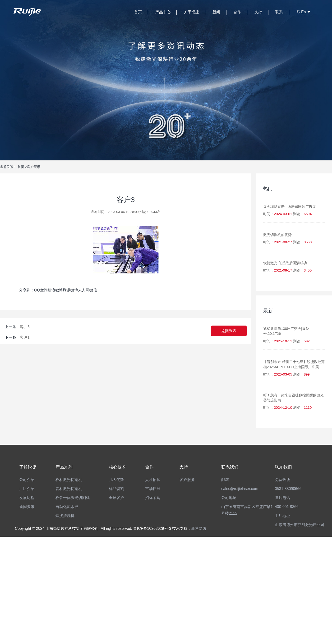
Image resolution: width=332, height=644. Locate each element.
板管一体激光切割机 (73, 498)
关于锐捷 (191, 12)
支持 (258, 12)
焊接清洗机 (65, 516)
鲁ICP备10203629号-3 (152, 528)
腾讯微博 (70, 290)
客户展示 (34, 167)
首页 (138, 12)
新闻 (216, 12)
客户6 (25, 327)
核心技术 (117, 467)
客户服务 (187, 480)
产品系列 (64, 467)
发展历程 (27, 498)
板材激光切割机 (69, 480)
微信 (93, 290)
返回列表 (229, 331)
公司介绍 (27, 480)
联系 (279, 12)
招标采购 (153, 498)
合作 (237, 12)
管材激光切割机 (69, 489)
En (304, 12)
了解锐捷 (28, 467)
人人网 (84, 290)
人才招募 (153, 480)
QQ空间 (41, 290)
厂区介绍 (27, 489)
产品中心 (163, 12)
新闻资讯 (27, 507)
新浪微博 (55, 290)
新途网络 (199, 528)
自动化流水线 (67, 507)
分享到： (27, 290)
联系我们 (230, 467)
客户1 (25, 338)
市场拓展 (153, 489)
